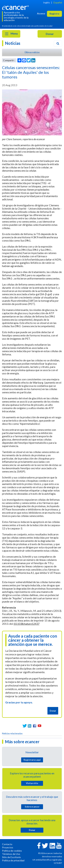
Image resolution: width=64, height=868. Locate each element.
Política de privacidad (13, 860)
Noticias (13, 43)
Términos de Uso (11, 854)
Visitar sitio (32, 783)
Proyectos (8, 847)
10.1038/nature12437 (27, 624)
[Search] (58, 44)
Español (58, 2)
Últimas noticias (32, 52)
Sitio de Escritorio (11, 857)
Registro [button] (54, 14)
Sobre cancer (32, 807)
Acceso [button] (41, 13)
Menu (11, 34)
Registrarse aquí (32, 760)
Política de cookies (12, 851)
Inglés (47, 2)
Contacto (7, 844)
